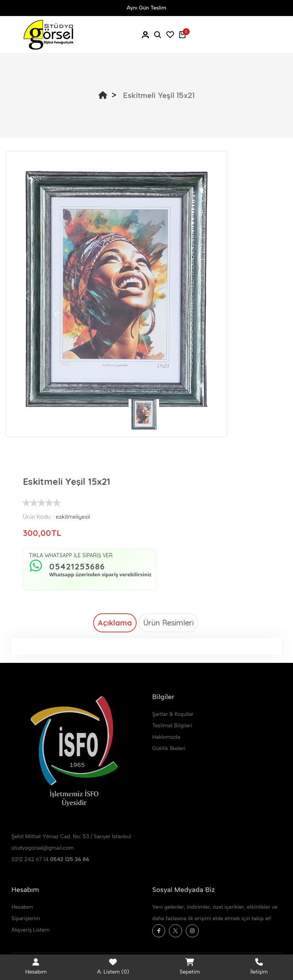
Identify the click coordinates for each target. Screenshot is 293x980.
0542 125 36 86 (70, 859)
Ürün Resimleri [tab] (168, 623)
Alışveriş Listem (31, 930)
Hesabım (22, 907)
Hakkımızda (166, 737)
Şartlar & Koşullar (173, 714)
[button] (26, 295)
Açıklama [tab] (115, 623)
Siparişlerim (26, 918)
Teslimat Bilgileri (172, 726)
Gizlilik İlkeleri (169, 748)
